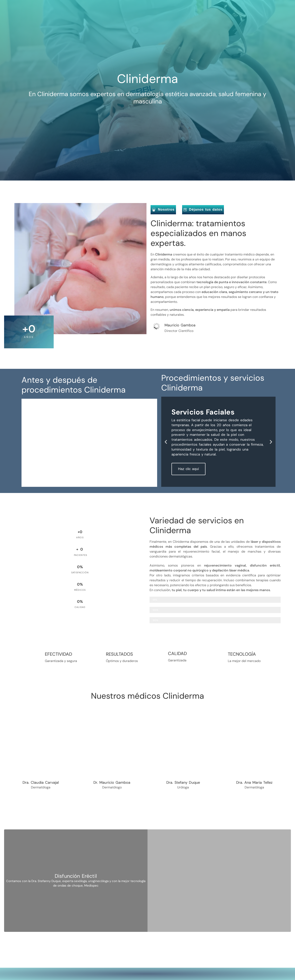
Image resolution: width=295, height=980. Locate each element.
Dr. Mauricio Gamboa (112, 782)
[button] (166, 442)
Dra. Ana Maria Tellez (254, 782)
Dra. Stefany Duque (183, 782)
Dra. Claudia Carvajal (41, 782)
